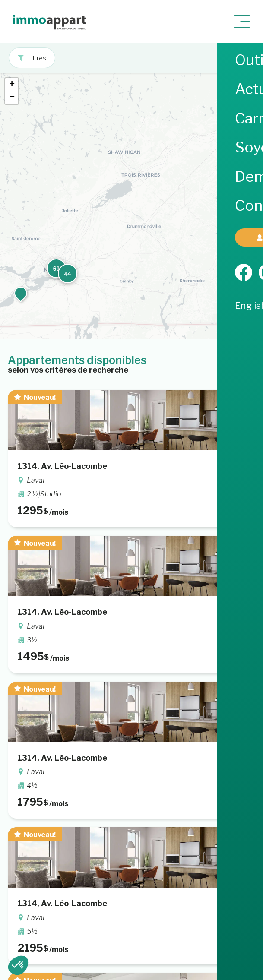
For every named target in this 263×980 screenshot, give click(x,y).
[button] (239, 146)
